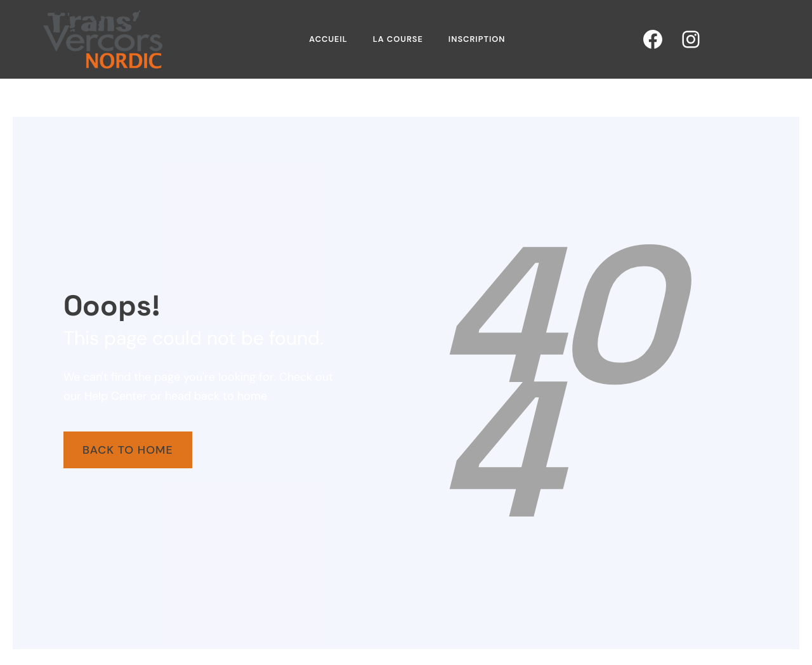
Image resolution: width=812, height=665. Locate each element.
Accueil (328, 39)
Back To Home (128, 450)
